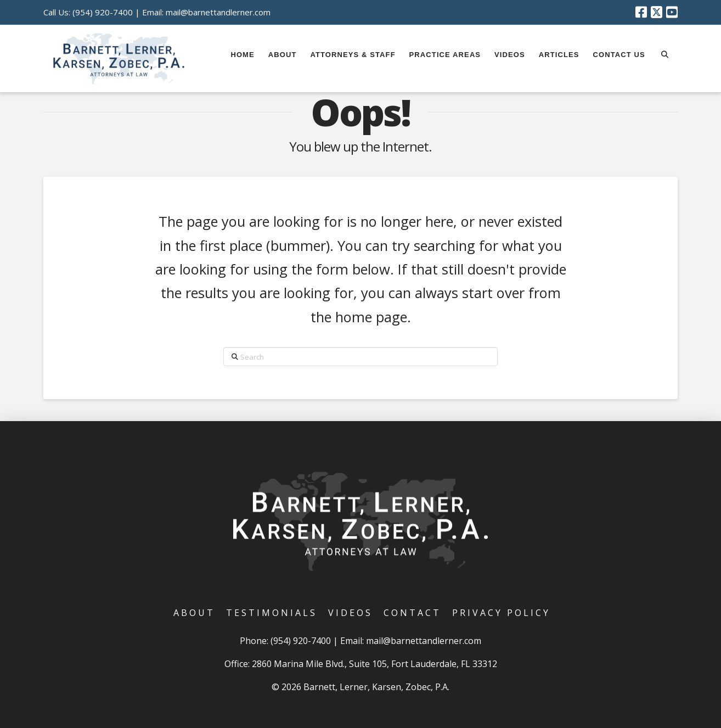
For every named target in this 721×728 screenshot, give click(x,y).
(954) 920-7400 (103, 12)
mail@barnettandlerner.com (218, 12)
